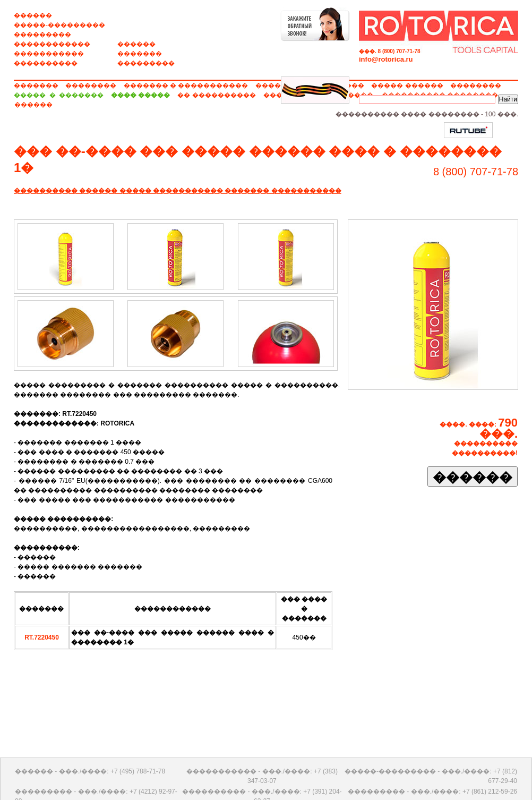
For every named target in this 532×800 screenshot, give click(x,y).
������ (33, 15)
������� (140, 54)
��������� (42, 35)
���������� (46, 63)
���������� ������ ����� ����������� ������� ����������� (178, 191)
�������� (91, 86)
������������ (52, 44)
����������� (49, 54)
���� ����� (140, 95)
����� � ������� (59, 95)
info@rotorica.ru (386, 59)
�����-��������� (59, 25)
